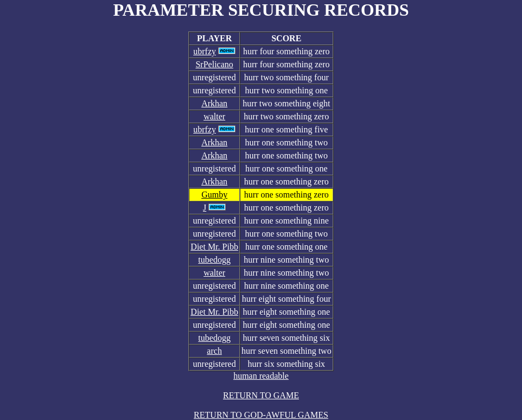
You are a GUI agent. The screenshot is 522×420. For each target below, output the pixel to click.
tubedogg (214, 260)
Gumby (214, 195)
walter (214, 116)
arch (214, 351)
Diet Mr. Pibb (214, 247)
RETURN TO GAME (261, 395)
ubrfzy (205, 51)
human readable (261, 376)
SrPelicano (214, 64)
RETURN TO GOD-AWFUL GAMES (261, 415)
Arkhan (214, 103)
